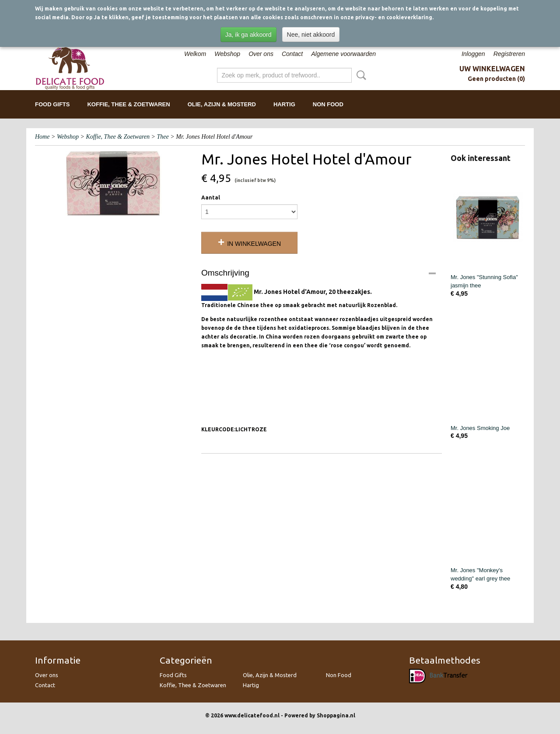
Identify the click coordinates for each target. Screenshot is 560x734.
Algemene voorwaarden (343, 54)
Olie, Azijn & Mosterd (222, 104)
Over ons (261, 54)
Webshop (227, 54)
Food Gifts (52, 104)
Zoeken (360, 75)
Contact (292, 54)
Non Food (328, 104)
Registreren (509, 54)
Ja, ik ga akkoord (248, 35)
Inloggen (473, 54)
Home (42, 137)
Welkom (195, 54)
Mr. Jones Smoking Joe (480, 428)
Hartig (284, 104)
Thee (163, 137)
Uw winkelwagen (492, 69)
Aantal (211, 197)
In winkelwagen (254, 244)
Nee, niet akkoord (311, 35)
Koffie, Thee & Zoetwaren (128, 104)
